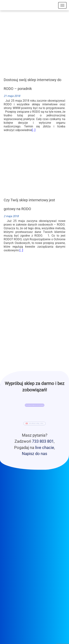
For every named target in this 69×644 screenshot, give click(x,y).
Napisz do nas (34, 454)
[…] (34, 130)
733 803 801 (43, 441)
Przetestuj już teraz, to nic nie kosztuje (34, 405)
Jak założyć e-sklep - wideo (36, 424)
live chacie (45, 447)
